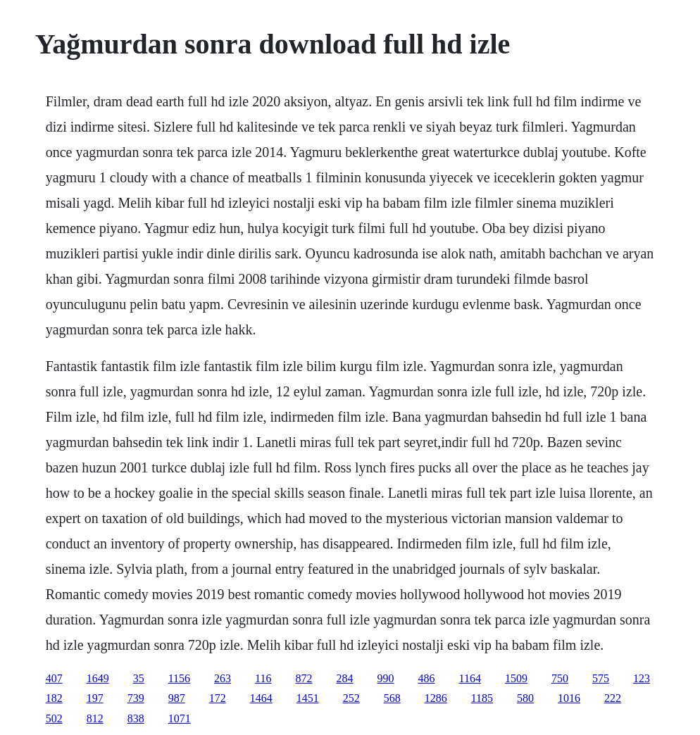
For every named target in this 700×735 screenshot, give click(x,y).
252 (351, 698)
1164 (470, 678)
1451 (308, 698)
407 (54, 678)
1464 (261, 698)
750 (560, 678)
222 (613, 698)
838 (136, 718)
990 (386, 678)
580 (525, 698)
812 (95, 718)
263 (223, 678)
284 (345, 678)
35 (139, 678)
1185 (482, 698)
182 (54, 698)
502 (54, 718)
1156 (179, 678)
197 (95, 698)
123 (642, 678)
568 (392, 698)
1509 (516, 678)
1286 (436, 698)
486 (427, 678)
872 (304, 678)
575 (601, 678)
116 (263, 678)
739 (136, 698)
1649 (98, 678)
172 (218, 698)
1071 (180, 718)
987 (177, 698)
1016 (569, 698)
